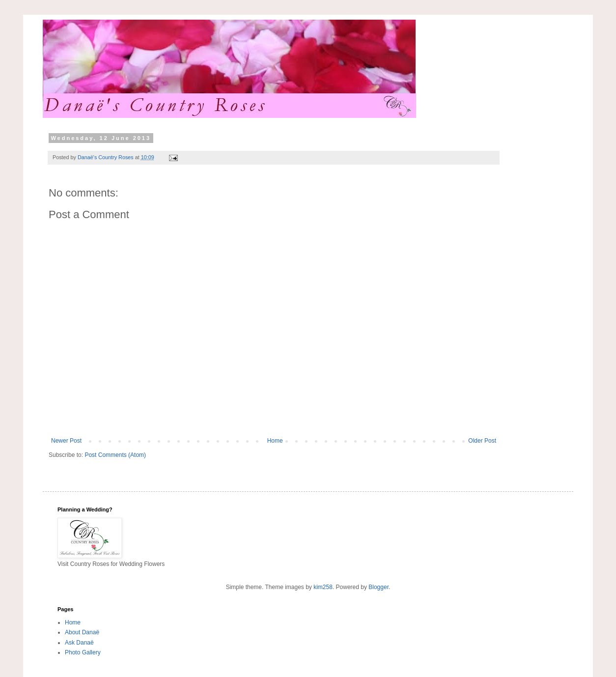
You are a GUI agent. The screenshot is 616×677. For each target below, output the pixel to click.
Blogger (378, 587)
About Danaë (82, 632)
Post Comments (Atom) (115, 455)
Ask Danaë (79, 643)
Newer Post (66, 441)
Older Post (482, 441)
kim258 (323, 587)
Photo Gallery (83, 652)
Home (275, 441)
